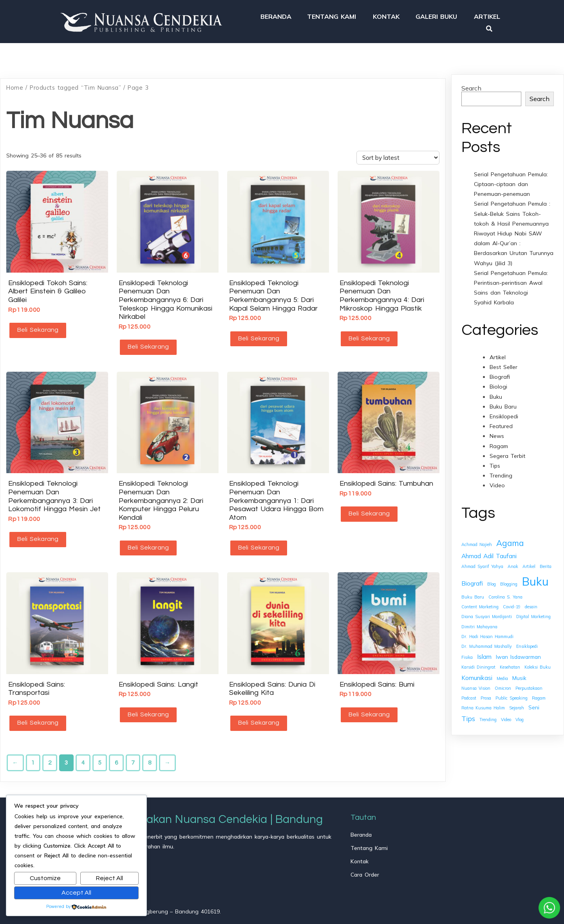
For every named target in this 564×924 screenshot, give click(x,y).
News (497, 434)
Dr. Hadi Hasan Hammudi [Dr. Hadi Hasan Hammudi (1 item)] (487, 634)
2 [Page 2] (50, 755)
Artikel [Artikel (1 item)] (529, 564)
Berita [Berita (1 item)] (546, 564)
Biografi (500, 374)
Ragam (499, 443)
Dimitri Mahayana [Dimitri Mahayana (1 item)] (479, 624)
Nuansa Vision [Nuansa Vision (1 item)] (476, 685)
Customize (45, 878)
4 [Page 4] (83, 755)
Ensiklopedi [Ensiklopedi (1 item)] (527, 644)
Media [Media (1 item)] (502, 676)
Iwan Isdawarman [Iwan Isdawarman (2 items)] (518, 654)
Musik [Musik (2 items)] (519, 675)
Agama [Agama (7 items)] (510, 540)
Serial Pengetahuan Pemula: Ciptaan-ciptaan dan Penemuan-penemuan (511, 181)
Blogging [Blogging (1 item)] (509, 581)
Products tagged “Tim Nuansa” (75, 85)
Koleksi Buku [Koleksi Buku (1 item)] (538, 665)
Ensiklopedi (504, 414)
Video (497, 483)
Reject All (109, 878)
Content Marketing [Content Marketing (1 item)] (480, 604)
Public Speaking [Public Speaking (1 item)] (512, 695)
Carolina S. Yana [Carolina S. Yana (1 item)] (505, 594)
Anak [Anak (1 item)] (513, 564)
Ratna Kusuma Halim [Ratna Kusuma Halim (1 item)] (483, 705)
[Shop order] (398, 155)
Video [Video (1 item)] (506, 717)
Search (471, 85)
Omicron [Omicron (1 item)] (503, 685)
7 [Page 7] (133, 755)
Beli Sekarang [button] (37, 327)
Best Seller (503, 364)
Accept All (76, 893)
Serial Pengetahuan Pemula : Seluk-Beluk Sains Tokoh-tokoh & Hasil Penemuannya (512, 211)
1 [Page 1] (33, 755)
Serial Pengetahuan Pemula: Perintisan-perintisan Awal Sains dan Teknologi (511, 280)
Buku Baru (503, 404)
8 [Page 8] (150, 755)
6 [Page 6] (116, 755)
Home (15, 85)
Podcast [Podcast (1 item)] (469, 695)
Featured (501, 423)
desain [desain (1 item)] (531, 604)
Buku (496, 394)
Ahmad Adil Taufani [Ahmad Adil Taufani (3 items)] (489, 553)
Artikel (498, 354)
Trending (501, 473)
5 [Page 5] (99, 755)
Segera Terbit (507, 453)
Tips (495, 463)
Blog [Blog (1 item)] (492, 581)
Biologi (498, 384)
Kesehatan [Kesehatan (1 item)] (510, 665)
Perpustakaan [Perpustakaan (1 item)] (529, 685)
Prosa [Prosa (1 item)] (486, 695)
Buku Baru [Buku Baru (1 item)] (473, 594)
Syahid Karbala (494, 300)
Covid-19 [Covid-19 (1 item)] (512, 604)
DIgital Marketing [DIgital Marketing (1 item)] (533, 614)
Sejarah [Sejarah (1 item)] (517, 705)
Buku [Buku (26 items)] (535, 579)
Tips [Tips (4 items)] (468, 716)
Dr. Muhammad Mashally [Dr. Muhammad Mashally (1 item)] (487, 644)
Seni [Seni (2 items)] (534, 704)
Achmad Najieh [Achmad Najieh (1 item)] (477, 542)
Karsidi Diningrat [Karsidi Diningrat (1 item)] (478, 665)
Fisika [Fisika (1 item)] (467, 655)
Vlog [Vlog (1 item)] (520, 717)
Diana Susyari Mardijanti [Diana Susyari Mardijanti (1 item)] (487, 614)
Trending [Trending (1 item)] (488, 717)
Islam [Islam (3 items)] (484, 654)
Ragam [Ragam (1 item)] (539, 695)
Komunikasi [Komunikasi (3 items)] (477, 675)
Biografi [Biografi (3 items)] (472, 580)
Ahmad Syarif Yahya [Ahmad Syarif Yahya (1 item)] (482, 564)
